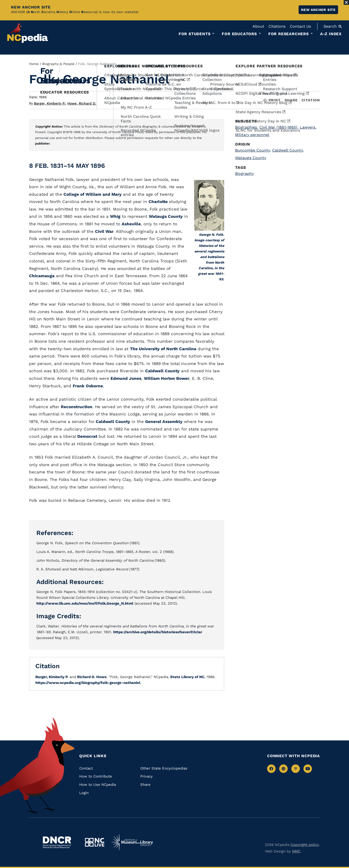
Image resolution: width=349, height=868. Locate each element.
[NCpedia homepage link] (28, 33)
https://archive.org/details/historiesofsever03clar (158, 632)
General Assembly (164, 422)
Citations (277, 26)
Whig (115, 216)
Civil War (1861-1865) (279, 127)
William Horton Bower (167, 378)
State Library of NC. (187, 677)
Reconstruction (77, 407)
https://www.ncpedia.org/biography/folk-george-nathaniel (88, 683)
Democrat (87, 436)
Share (291, 100)
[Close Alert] (346, 2)
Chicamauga (42, 276)
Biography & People (58, 64)
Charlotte (159, 202)
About (258, 26)
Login (84, 793)
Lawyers (308, 127)
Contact (86, 768)
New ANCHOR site (318, 10)
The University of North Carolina (163, 349)
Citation (311, 100)
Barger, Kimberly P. (50, 103)
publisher (43, 143)
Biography (244, 174)
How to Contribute (96, 776)
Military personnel (252, 135)
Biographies (246, 127)
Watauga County (166, 216)
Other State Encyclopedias (164, 768)
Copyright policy (305, 845)
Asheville (131, 224)
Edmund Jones (126, 378)
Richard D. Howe (92, 677)
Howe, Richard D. (82, 103)
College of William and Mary (93, 194)
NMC (296, 851)
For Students (195, 34)
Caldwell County (162, 371)
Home (34, 64)
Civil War (104, 231)
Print (272, 100)
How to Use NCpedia (98, 785)
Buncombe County (253, 150)
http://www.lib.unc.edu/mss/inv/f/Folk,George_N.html (85, 603)
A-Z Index (331, 34)
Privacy (147, 776)
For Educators (239, 34)
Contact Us (300, 26)
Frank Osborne (88, 386)
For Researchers (289, 34)
